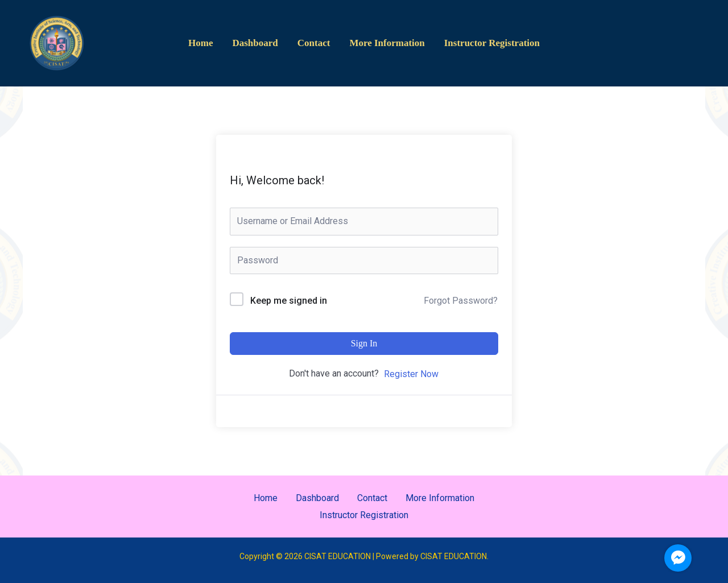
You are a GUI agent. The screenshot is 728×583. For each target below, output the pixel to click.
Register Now (411, 374)
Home (200, 43)
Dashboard (255, 43)
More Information (387, 43)
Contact (314, 43)
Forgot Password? (461, 301)
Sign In (364, 343)
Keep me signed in (289, 301)
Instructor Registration (492, 43)
